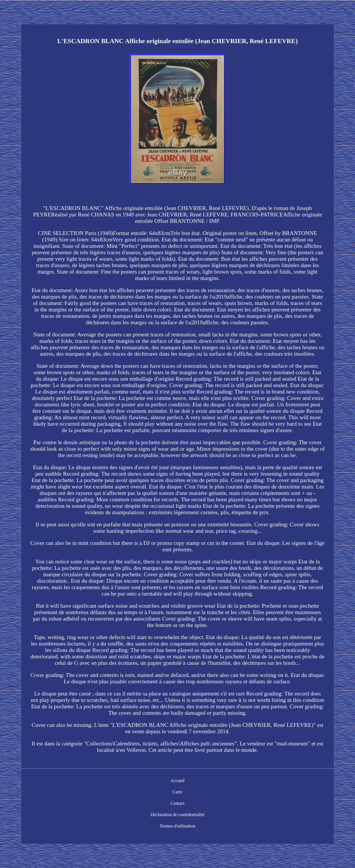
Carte (177, 792)
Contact (177, 803)
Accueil (177, 781)
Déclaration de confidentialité (178, 815)
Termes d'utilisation (177, 826)
